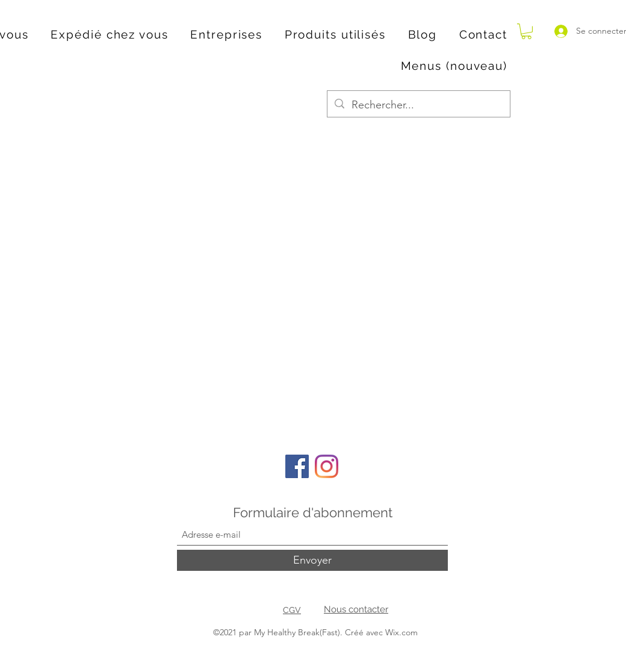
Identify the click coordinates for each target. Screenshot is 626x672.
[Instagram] (327, 466)
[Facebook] (297, 466)
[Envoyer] (312, 560)
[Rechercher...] (418, 105)
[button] (526, 31)
